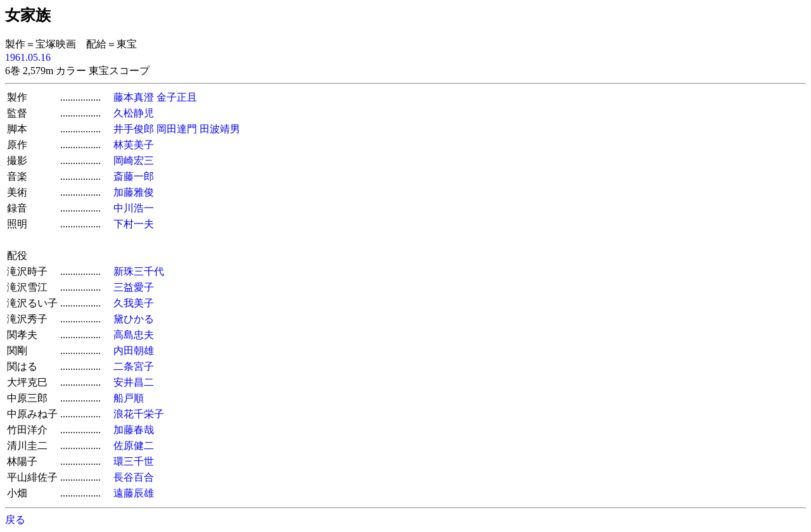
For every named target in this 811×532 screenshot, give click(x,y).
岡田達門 (177, 129)
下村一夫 (134, 224)
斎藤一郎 (134, 176)
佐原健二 (134, 446)
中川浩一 (134, 208)
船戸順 (129, 398)
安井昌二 (134, 382)
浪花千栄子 (139, 414)
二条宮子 (134, 366)
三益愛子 (134, 287)
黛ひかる (134, 319)
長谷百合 (134, 477)
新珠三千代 (139, 271)
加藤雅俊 (134, 192)
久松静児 (134, 113)
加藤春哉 (134, 430)
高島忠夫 (134, 335)
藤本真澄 (134, 97)
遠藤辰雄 (134, 493)
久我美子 (134, 303)
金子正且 (177, 97)
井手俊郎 (134, 129)
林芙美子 (134, 145)
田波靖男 (220, 129)
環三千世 (134, 461)
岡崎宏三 (134, 161)
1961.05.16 (28, 57)
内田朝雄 (134, 351)
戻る (15, 520)
